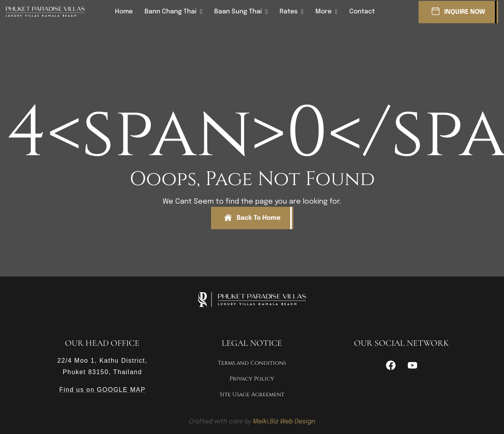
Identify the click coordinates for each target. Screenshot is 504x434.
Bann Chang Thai (170, 12)
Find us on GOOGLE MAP (102, 390)
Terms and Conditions (252, 363)
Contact (362, 12)
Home (124, 12)
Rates (289, 12)
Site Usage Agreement (252, 394)
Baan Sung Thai (238, 12)
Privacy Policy (252, 379)
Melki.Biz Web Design (284, 422)
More (323, 12)
